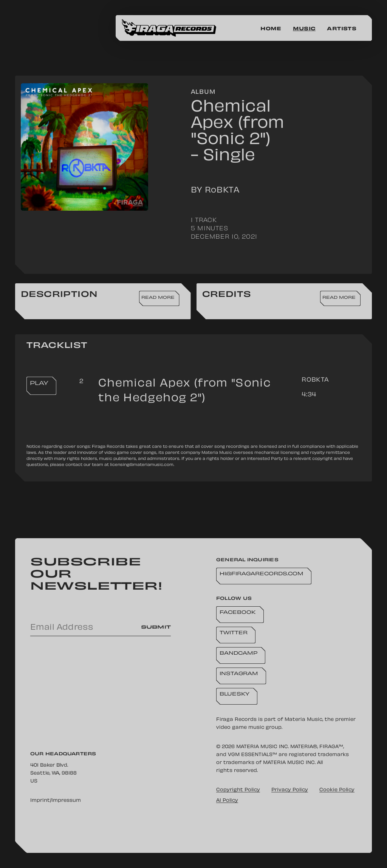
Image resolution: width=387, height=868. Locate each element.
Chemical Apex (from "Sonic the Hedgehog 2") (185, 391)
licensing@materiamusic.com (142, 465)
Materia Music (303, 720)
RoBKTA (315, 380)
